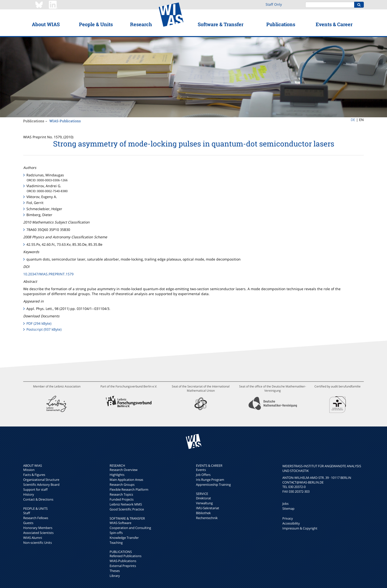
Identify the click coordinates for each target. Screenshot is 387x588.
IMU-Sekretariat (208, 508)
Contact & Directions (38, 499)
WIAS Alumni (33, 538)
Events (201, 470)
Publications (281, 24)
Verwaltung (204, 503)
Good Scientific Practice (127, 509)
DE (353, 120)
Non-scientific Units (38, 543)
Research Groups (122, 485)
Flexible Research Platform (129, 489)
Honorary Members (38, 528)
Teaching (116, 543)
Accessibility (291, 523)
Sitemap (288, 508)
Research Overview (124, 470)
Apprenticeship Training (213, 485)
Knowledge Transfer (124, 538)
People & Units (96, 24)
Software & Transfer (221, 24)
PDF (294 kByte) (39, 323)
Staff (27, 513)
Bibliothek (203, 513)
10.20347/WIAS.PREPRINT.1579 (48, 274)
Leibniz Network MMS (126, 504)
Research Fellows (36, 518)
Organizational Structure (41, 480)
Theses (115, 571)
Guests (28, 523)
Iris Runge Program (210, 480)
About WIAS (46, 24)
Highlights (117, 475)
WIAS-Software (120, 523)
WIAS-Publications (65, 121)
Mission (29, 470)
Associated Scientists (38, 533)
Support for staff (35, 489)
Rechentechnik (207, 518)
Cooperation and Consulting (130, 528)
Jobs (285, 504)
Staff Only (274, 4)
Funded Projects (122, 499)
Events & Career (334, 24)
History (29, 494)
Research (141, 24)
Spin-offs (116, 533)
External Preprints (123, 566)
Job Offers (203, 475)
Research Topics (121, 494)
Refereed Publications (126, 556)
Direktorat (203, 498)
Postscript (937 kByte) (44, 329)
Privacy (288, 518)
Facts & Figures (34, 475)
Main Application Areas (126, 480)
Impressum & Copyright (300, 528)
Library (115, 576)
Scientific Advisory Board (41, 485)
